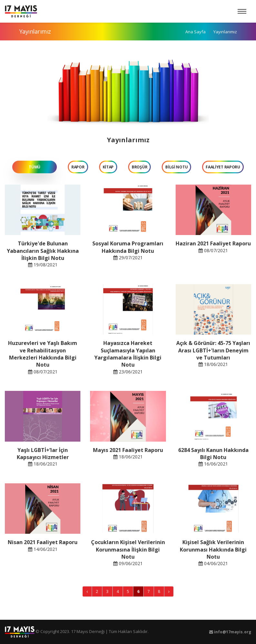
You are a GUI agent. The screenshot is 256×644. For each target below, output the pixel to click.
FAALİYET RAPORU (223, 167)
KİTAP (108, 167)
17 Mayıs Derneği (88, 631)
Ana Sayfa (195, 32)
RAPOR (78, 167)
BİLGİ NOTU (176, 167)
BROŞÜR (139, 167)
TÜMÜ (35, 167)
